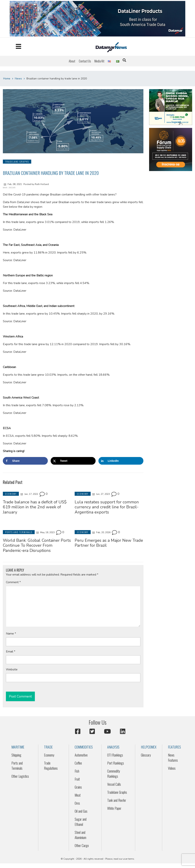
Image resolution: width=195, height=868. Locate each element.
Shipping (16, 755)
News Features (173, 758)
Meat (78, 795)
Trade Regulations (51, 766)
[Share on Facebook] (25, 461)
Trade (48, 747)
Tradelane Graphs (117, 792)
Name (11, 634)
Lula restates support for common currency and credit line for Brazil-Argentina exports (107, 507)
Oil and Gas (81, 811)
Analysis (113, 747)
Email (11, 652)
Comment (13, 582)
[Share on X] (73, 461)
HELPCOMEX (149, 747)
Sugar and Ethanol (81, 822)
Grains (78, 787)
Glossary (146, 755)
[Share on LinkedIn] (121, 461)
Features (174, 747)
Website (12, 669)
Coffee (78, 763)
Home (7, 79)
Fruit (77, 779)
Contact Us (85, 61)
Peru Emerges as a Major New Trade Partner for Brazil (109, 543)
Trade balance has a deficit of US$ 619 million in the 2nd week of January (35, 507)
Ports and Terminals (17, 766)
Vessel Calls (114, 784)
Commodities (84, 747)
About (72, 61)
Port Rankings (116, 763)
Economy (49, 755)
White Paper (114, 808)
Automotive (81, 755)
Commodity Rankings (114, 774)
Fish (77, 771)
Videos (172, 768)
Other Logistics (20, 776)
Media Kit (99, 61)
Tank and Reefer (117, 800)
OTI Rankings (115, 755)
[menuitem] (72, 61)
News (18, 79)
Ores (77, 803)
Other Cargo (82, 845)
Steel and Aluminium (80, 835)
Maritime (18, 747)
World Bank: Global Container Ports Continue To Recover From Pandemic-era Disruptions (37, 545)
